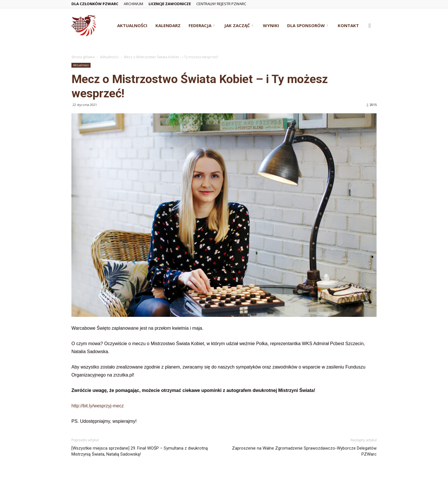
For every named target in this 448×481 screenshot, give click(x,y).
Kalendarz (168, 25)
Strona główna (83, 57)
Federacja (201, 25)
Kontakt (348, 25)
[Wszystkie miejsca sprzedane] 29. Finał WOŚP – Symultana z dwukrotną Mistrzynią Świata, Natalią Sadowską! (140, 451)
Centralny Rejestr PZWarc (221, 4)
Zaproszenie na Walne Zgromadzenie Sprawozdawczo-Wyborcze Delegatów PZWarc (304, 451)
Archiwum (133, 4)
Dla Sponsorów (307, 25)
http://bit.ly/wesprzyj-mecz (98, 406)
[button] (370, 26)
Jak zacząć (239, 25)
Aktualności (132, 25)
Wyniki (271, 25)
